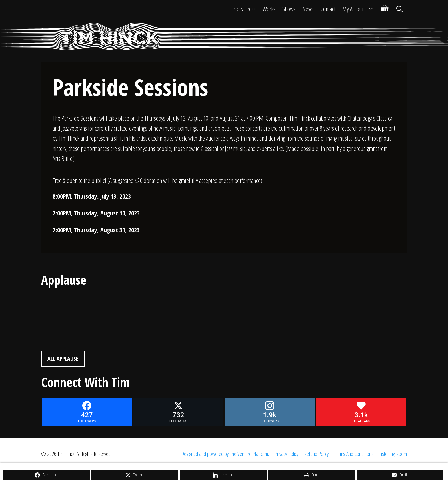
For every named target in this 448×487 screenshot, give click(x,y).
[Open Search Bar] (399, 9)
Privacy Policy (286, 454)
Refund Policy (316, 454)
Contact (328, 9)
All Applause (63, 359)
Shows (289, 9)
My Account (360, 9)
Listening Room (393, 454)
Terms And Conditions (354, 454)
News (308, 9)
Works (269, 9)
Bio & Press (244, 9)
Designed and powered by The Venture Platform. (225, 454)
